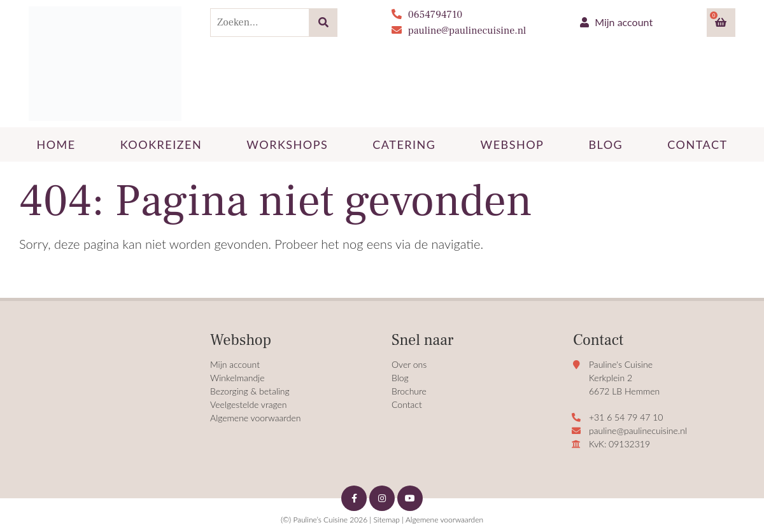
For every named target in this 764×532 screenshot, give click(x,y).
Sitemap (386, 520)
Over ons (409, 364)
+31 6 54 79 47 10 (626, 417)
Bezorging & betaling (250, 391)
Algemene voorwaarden (256, 418)
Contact (407, 404)
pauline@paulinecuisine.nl (459, 31)
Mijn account (616, 22)
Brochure (409, 391)
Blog (400, 378)
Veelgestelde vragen (249, 404)
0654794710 (427, 15)
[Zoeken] (323, 23)
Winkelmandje (237, 378)
